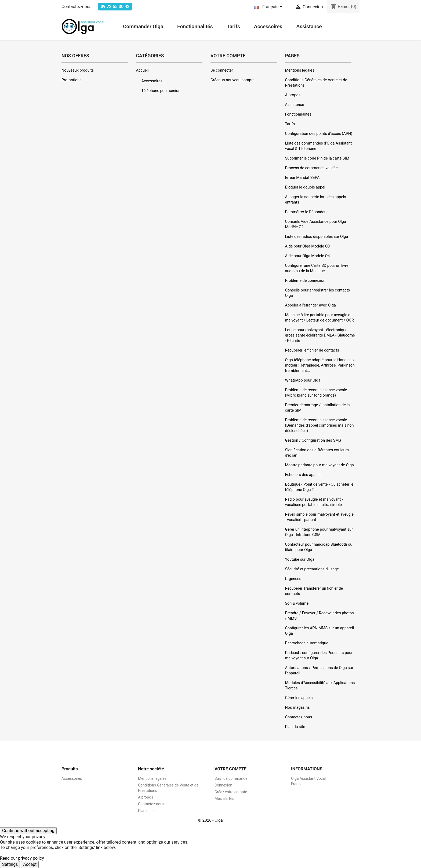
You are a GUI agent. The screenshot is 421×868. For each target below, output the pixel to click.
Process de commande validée (311, 168)
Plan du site (295, 727)
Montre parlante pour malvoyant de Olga (320, 465)
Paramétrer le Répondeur (306, 212)
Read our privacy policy (22, 858)
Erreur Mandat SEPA (302, 178)
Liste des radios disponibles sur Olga (317, 237)
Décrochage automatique (307, 643)
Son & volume (297, 603)
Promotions (72, 80)
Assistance (309, 26)
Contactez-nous (77, 7)
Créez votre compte (231, 792)
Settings (10, 864)
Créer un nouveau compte (233, 80)
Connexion (223, 785)
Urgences (293, 579)
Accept (30, 864)
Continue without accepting (28, 831)
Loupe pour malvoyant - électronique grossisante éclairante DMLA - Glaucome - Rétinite (320, 335)
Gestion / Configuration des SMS (313, 440)
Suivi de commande (231, 778)
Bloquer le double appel (305, 187)
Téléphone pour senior (161, 91)
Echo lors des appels (303, 475)
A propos (293, 95)
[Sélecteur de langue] (269, 7)
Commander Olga (143, 26)
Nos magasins (297, 708)
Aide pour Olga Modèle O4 (308, 256)
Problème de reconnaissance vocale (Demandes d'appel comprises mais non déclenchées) (320, 425)
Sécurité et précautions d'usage (312, 569)
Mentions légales (300, 70)
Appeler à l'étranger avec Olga (311, 305)
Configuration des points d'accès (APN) (319, 134)
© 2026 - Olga (210, 820)
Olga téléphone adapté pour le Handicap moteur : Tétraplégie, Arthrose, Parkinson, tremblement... (320, 365)
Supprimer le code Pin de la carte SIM (317, 158)
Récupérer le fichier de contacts (312, 350)
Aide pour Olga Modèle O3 (308, 246)
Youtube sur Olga (300, 559)
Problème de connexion (305, 281)
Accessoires (268, 26)
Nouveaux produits (78, 70)
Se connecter (222, 70)
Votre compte (231, 769)
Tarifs (233, 26)
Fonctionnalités (195, 26)
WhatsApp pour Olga (303, 380)
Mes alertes (224, 799)
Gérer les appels (299, 698)
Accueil (142, 70)
